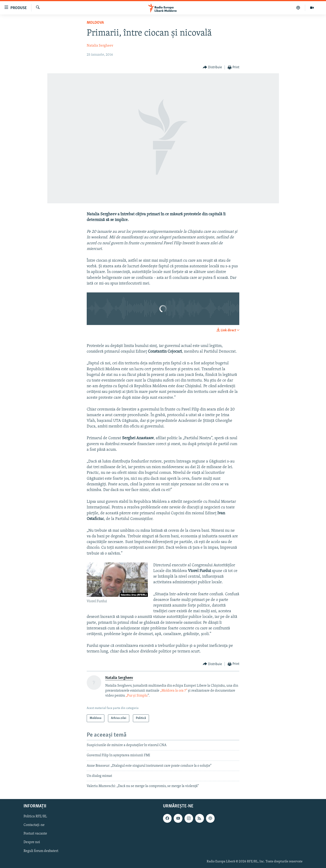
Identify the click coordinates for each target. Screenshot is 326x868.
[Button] (212, 68)
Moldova (95, 23)
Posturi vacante (35, 834)
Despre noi (32, 842)
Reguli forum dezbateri (41, 851)
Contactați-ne (34, 825)
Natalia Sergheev (100, 46)
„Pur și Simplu (137, 696)
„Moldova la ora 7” (174, 691)
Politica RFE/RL (35, 816)
